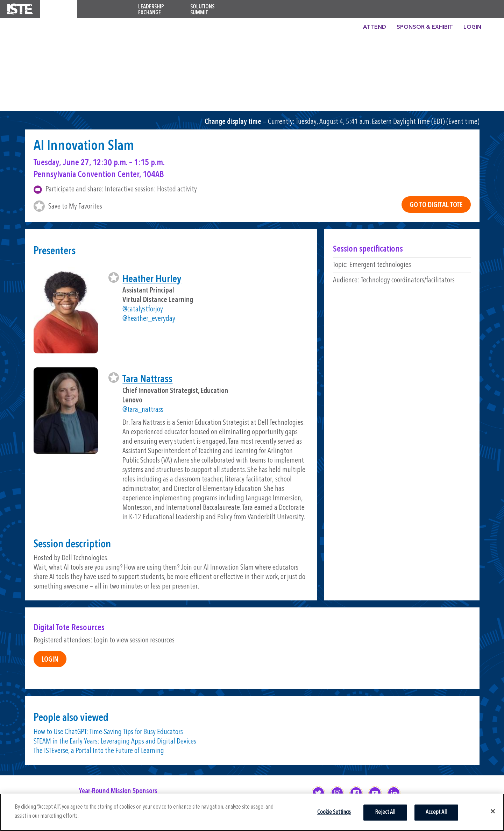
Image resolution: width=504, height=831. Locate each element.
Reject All (385, 812)
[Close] (493, 811)
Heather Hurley (152, 279)
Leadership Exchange (151, 10)
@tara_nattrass (143, 410)
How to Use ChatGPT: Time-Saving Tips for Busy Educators (108, 732)
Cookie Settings (334, 812)
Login (472, 27)
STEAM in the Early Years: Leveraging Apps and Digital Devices (115, 742)
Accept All (436, 812)
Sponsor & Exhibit (425, 27)
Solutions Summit (202, 10)
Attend (375, 27)
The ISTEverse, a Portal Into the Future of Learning (99, 751)
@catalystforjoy (143, 309)
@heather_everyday (149, 319)
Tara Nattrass (147, 379)
